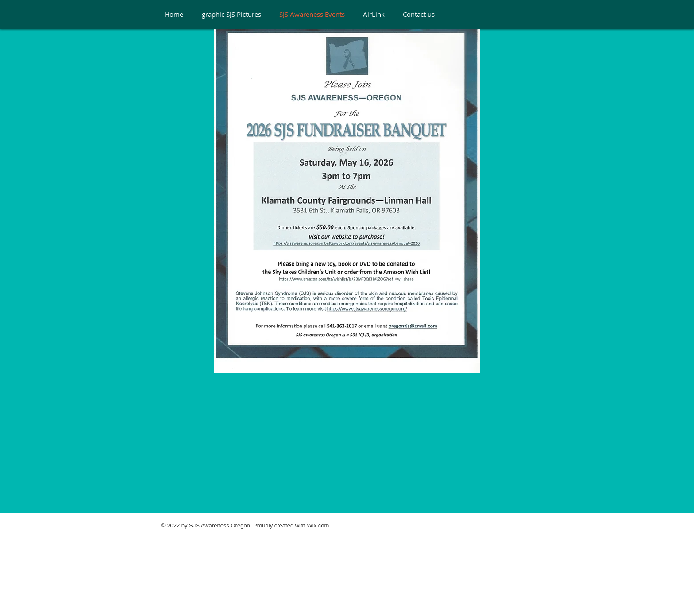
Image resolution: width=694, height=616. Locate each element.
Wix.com (318, 526)
